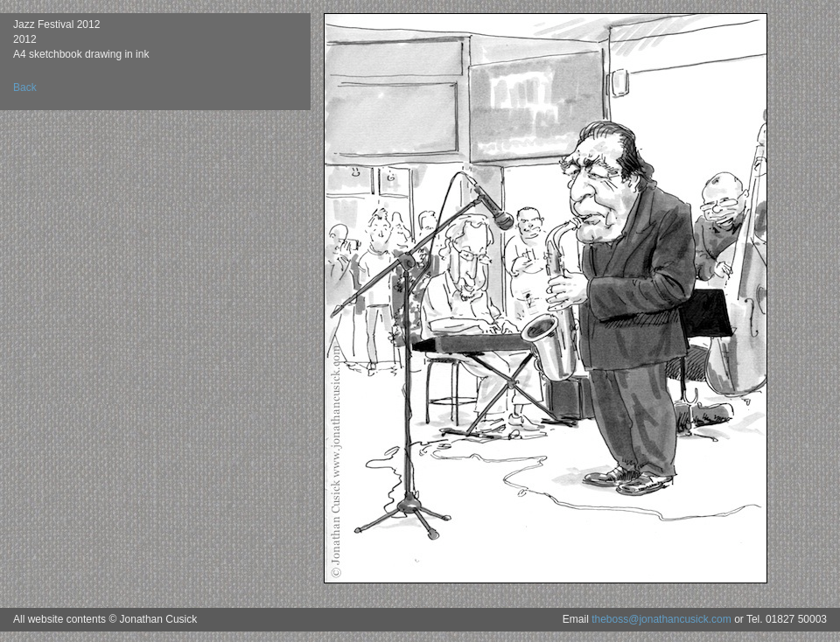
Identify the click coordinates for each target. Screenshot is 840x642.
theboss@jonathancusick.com (661, 619)
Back (25, 87)
